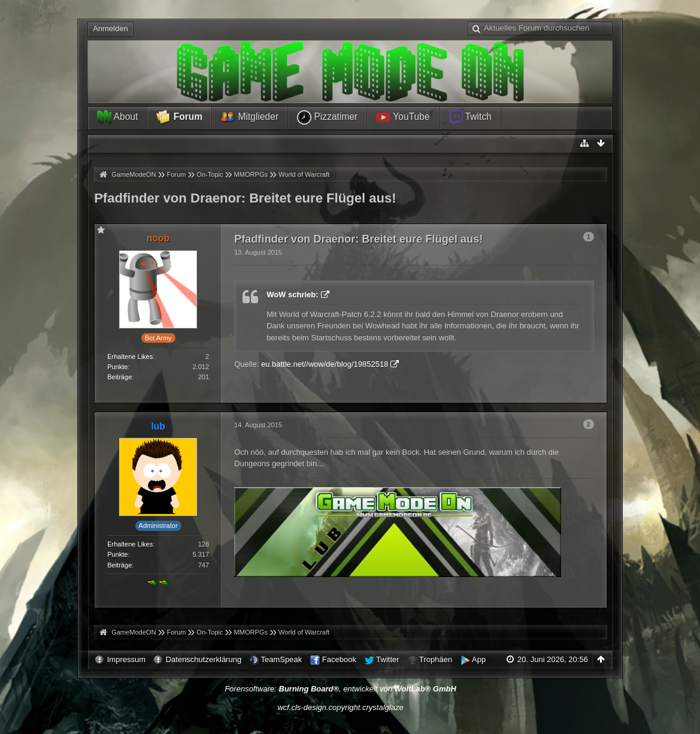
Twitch (470, 117)
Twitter (387, 659)
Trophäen (436, 659)
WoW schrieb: (292, 294)
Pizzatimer (327, 117)
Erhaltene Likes (130, 357)
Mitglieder (250, 117)
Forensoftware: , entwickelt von (340, 689)
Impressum (126, 659)
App (479, 659)
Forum (179, 117)
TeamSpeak (282, 659)
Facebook (339, 659)
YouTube (403, 117)
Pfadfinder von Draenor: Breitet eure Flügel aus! (245, 198)
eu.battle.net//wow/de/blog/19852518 (325, 364)
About (117, 117)
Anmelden (110, 28)
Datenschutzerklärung (204, 659)
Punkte (117, 367)
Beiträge (119, 377)
